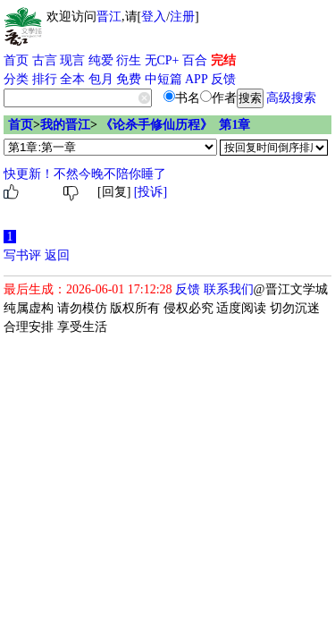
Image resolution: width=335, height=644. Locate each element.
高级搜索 (291, 98)
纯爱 (101, 60)
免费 (129, 79)
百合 (195, 60)
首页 (16, 60)
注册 (182, 17)
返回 (57, 255)
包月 (101, 79)
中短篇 (163, 79)
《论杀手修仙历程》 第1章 (175, 125)
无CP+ (162, 60)
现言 (72, 60)
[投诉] (151, 192)
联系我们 (229, 289)
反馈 (223, 79)
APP (197, 79)
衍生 (129, 60)
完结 (223, 60)
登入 (154, 17)
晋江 (109, 17)
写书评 (22, 255)
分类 (16, 79)
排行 (45, 79)
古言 (45, 60)
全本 (72, 79)
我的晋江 (65, 125)
